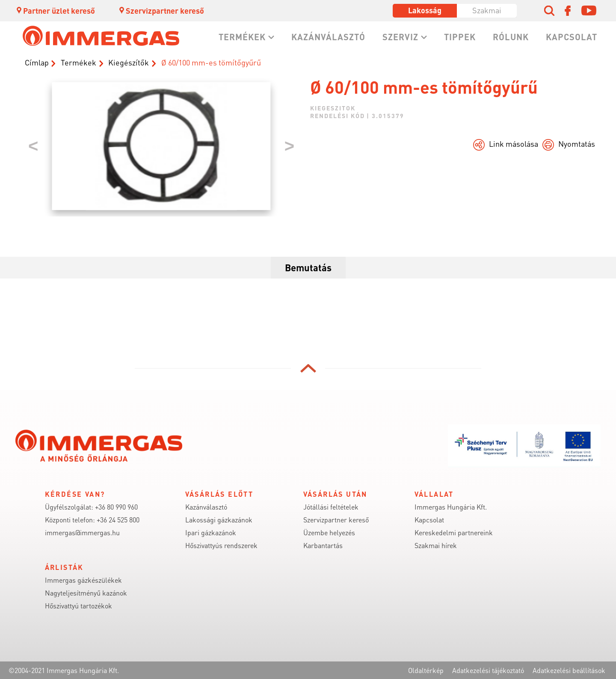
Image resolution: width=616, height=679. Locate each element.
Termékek (242, 37)
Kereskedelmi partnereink (454, 532)
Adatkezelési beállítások (569, 670)
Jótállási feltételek (331, 507)
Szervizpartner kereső (161, 10)
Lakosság (425, 10)
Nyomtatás (577, 144)
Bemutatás (308, 267)
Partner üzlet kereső (55, 10)
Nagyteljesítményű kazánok (86, 593)
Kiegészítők (129, 62)
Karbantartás (323, 545)
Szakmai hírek (436, 545)
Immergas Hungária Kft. (451, 507)
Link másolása (514, 144)
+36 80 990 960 (116, 507)
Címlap (37, 62)
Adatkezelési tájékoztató (488, 670)
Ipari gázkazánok (211, 532)
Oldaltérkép (426, 670)
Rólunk (511, 37)
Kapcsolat (572, 37)
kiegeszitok (333, 108)
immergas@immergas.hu (82, 532)
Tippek (460, 37)
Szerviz (400, 37)
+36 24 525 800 (118, 520)
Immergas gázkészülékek (83, 580)
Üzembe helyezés (329, 532)
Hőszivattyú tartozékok (78, 606)
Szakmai (487, 10)
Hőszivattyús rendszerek (221, 545)
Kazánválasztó (328, 37)
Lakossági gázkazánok (219, 520)
